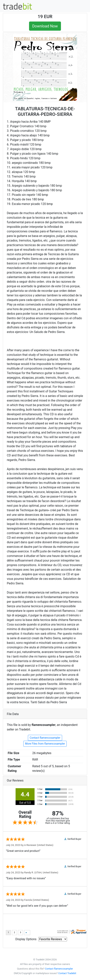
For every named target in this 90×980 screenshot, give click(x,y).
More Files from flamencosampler (45, 744)
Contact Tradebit (67, 973)
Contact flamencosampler (45, 738)
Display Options (26, 939)
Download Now (45, 26)
